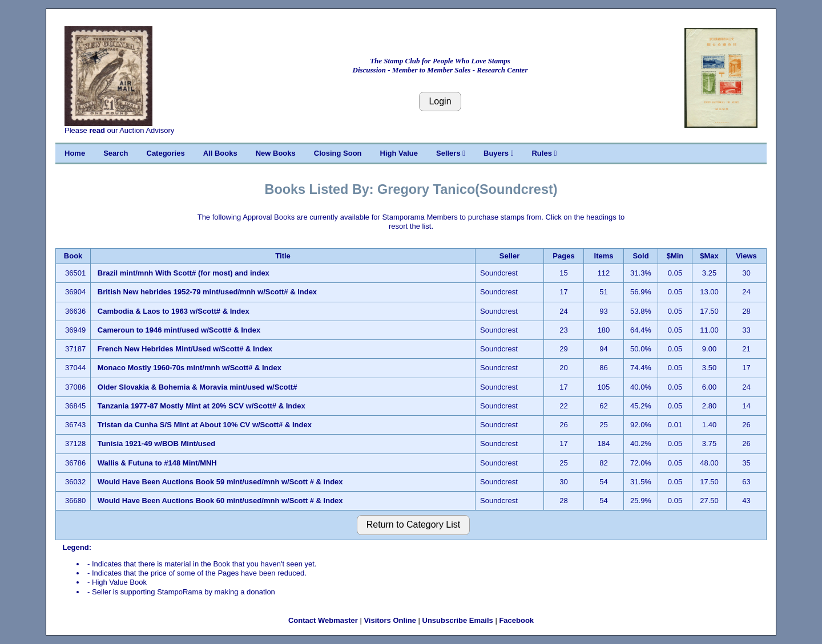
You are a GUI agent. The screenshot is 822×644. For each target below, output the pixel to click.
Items (604, 256)
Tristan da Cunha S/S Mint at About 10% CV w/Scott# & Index (205, 425)
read (97, 130)
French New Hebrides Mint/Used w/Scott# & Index (185, 349)
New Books (276, 153)
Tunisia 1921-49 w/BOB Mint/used (156, 443)
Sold (640, 256)
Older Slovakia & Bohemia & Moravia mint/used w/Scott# (198, 387)
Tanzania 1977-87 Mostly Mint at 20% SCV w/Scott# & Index (202, 406)
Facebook (516, 620)
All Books (220, 153)
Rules (544, 153)
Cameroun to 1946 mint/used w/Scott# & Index (179, 330)
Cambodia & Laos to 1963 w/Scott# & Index (174, 311)
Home (75, 153)
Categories (166, 153)
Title (283, 256)
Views (746, 256)
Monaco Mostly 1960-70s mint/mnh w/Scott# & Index (190, 368)
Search (116, 153)
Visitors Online (390, 620)
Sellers (451, 153)
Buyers (498, 153)
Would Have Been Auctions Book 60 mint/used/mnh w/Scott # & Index (220, 501)
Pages (563, 256)
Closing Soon (338, 153)
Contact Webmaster (323, 620)
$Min (675, 256)
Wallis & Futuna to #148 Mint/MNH (157, 463)
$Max (709, 256)
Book (73, 256)
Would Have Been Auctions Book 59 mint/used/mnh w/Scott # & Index (220, 482)
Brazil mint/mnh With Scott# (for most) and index (184, 273)
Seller (509, 256)
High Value (399, 153)
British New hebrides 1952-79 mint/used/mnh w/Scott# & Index (207, 292)
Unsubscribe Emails (458, 620)
